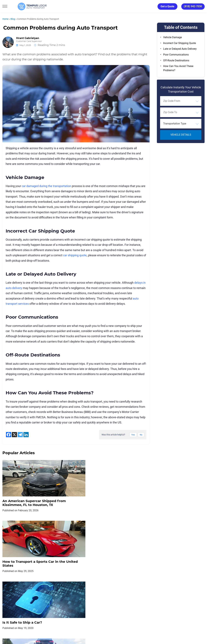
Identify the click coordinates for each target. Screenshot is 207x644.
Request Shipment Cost (153, 592)
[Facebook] (9, 435)
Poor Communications (176, 55)
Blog (13, 19)
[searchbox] (178, 101)
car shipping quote (75, 255)
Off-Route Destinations (176, 60)
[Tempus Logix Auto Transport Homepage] (24, 6)
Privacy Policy (62, 592)
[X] (14, 435)
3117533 (17, 630)
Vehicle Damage (172, 37)
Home (5, 19)
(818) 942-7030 (193, 6)
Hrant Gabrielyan (28, 38)
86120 (36, 630)
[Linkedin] (26, 435)
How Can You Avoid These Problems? (178, 68)
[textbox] (181, 124)
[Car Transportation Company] (5, 607)
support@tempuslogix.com (35, 626)
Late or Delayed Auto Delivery (180, 49)
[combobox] (181, 101)
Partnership (115, 592)
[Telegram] (20, 435)
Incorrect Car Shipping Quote (180, 43)
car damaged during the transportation (46, 186)
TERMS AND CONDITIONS (89, 592)
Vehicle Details (181, 135)
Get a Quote (167, 6)
